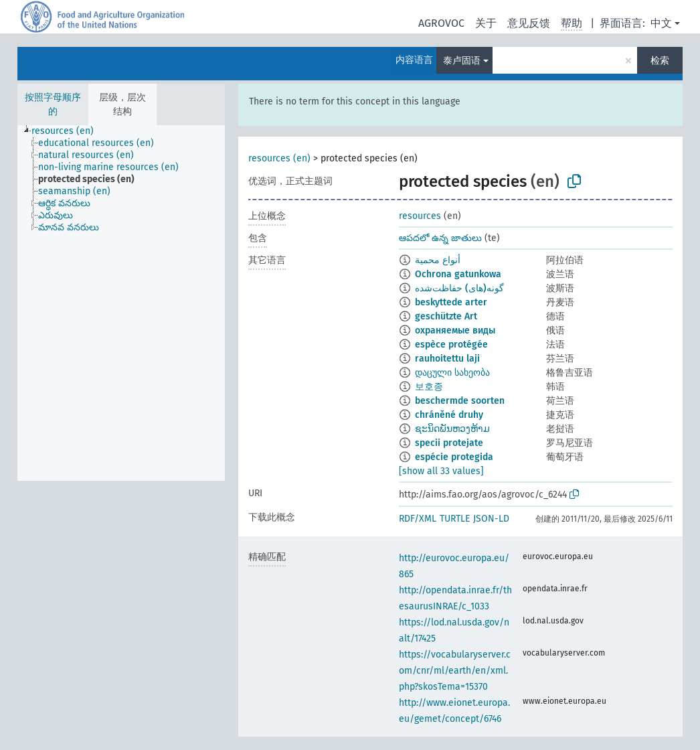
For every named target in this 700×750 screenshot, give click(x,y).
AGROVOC (441, 23)
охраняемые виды (455, 330)
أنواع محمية (438, 260)
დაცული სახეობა (452, 373)
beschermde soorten (460, 401)
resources (420, 216)
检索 (660, 61)
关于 (486, 23)
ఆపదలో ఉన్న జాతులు (440, 238)
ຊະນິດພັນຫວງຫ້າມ (452, 429)
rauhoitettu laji (447, 359)
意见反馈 (529, 23)
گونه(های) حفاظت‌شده (459, 288)
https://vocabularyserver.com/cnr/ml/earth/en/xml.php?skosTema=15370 (455, 671)
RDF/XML (418, 519)
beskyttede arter (451, 302)
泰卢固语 (462, 61)
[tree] (121, 303)
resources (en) (279, 158)
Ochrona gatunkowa (458, 274)
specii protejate (449, 443)
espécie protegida (454, 457)
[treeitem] (68, 131)
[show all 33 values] (441, 471)
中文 (661, 23)
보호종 (429, 387)
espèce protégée (451, 345)
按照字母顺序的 (53, 104)
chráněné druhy (449, 415)
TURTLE (455, 519)
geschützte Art (446, 316)
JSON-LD (491, 519)
